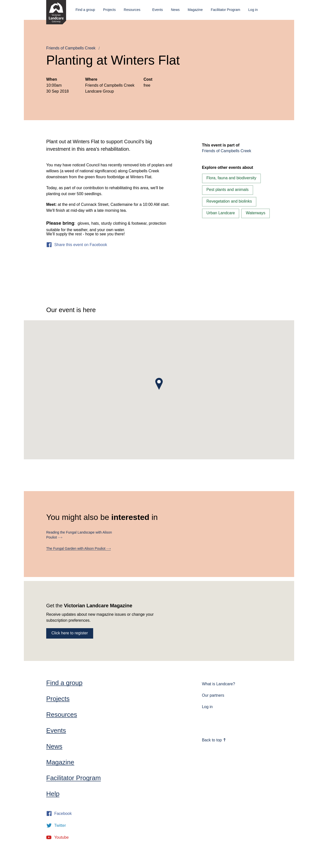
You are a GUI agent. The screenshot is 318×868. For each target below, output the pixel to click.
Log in (253, 10)
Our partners (213, 695)
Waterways (256, 213)
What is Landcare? (219, 684)
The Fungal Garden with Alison (79, 548)
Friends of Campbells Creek (71, 48)
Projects (109, 10)
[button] (159, 384)
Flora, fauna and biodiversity (231, 178)
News (175, 10)
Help (53, 794)
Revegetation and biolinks (229, 201)
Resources (132, 10)
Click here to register (70, 633)
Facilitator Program (226, 10)
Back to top (214, 740)
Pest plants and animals (228, 190)
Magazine (195, 10)
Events (158, 10)
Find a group (85, 10)
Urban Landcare (221, 213)
